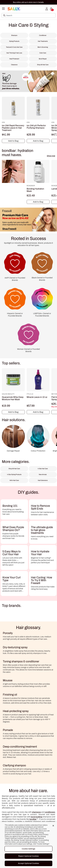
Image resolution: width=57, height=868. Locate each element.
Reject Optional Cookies (28, 856)
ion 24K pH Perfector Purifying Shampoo (36, 127)
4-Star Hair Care (43, 469)
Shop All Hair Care (43, 65)
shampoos (36, 812)
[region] (28, 845)
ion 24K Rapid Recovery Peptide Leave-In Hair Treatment (13, 128)
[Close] (53, 826)
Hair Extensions (43, 480)
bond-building (36, 817)
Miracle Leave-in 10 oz (37, 397)
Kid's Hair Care (14, 480)
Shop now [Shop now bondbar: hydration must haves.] (51, 156)
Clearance (14, 65)
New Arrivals (43, 475)
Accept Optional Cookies (29, 863)
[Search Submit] (5, 15)
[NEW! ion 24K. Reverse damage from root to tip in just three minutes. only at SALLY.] (28, 82)
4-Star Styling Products (14, 475)
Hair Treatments (43, 41)
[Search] (30, 15)
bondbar (33, 819)
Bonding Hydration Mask (35, 190)
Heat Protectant (14, 59)
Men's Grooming (43, 47)
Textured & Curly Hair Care (14, 47)
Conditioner (43, 35)
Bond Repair (43, 59)
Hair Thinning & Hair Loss (14, 53)
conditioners (50, 812)
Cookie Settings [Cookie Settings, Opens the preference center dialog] (28, 849)
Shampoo (14, 35)
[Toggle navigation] (3, 9)
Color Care (43, 53)
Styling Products (14, 41)
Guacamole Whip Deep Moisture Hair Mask (13, 398)
